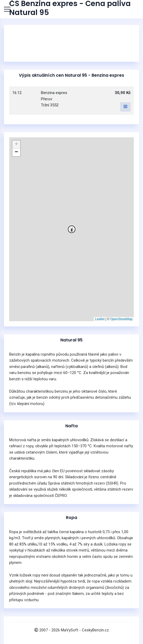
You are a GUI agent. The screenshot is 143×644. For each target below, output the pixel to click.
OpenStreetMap (121, 319)
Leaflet (100, 319)
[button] (72, 229)
